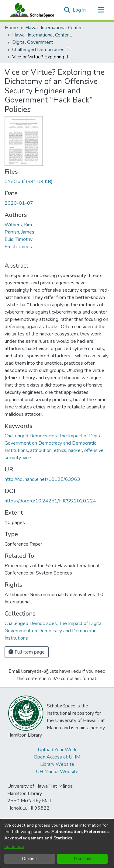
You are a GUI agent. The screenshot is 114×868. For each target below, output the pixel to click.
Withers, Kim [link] (18, 225)
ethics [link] (60, 450)
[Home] (31, 10)
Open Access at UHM (57, 757)
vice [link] (27, 458)
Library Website (57, 764)
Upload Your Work (57, 750)
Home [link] (11, 28)
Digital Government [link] (33, 42)
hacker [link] (75, 450)
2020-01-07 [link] (19, 203)
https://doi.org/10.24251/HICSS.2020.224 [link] (50, 501)
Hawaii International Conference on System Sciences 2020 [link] (43, 35)
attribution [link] (41, 450)
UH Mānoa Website (57, 772)
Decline (29, 859)
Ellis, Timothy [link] (19, 239)
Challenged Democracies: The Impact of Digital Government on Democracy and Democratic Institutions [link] (43, 50)
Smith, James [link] (18, 247)
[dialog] (57, 844)
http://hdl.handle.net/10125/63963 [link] (42, 479)
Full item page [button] (27, 652)
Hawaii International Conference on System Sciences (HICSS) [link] (56, 28)
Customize (14, 847)
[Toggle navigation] (101, 10)
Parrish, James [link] (19, 232)
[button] (67, 10)
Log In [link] (79, 10)
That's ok (82, 859)
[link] (29, 182)
